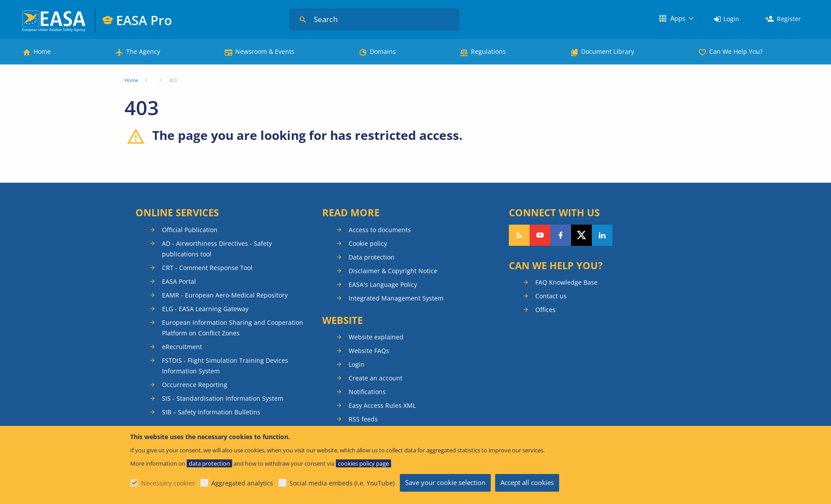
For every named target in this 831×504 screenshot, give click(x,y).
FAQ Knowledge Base (566, 282)
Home (42, 51)
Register (789, 19)
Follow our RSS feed (519, 235)
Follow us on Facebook (561, 235)
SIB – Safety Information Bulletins (211, 412)
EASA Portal (179, 281)
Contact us (551, 296)
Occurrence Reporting (195, 385)
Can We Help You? (736, 51)
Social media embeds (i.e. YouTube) (342, 483)
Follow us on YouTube (540, 235)
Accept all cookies (527, 482)
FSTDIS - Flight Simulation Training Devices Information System (225, 366)
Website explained (376, 337)
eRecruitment (182, 347)
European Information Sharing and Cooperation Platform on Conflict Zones (233, 328)
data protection (209, 463)
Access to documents (380, 230)
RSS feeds (363, 419)
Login (731, 19)
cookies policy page (363, 463)
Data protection (372, 257)
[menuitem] (727, 19)
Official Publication (190, 230)
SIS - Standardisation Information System (223, 398)
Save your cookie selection (445, 482)
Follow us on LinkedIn (602, 235)
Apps (678, 18)
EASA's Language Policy (383, 284)
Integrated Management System (396, 298)
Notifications (367, 392)
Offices (545, 310)
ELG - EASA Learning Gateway (205, 309)
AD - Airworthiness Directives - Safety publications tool (217, 249)
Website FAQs (369, 351)
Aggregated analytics (242, 483)
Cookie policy (368, 243)
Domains (383, 51)
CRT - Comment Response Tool (207, 268)
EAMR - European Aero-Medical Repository (225, 295)
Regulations (488, 51)
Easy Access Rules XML (382, 405)
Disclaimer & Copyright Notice (393, 271)
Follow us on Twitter (581, 235)
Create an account (376, 378)
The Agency (143, 51)
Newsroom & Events (265, 51)
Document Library (608, 51)
